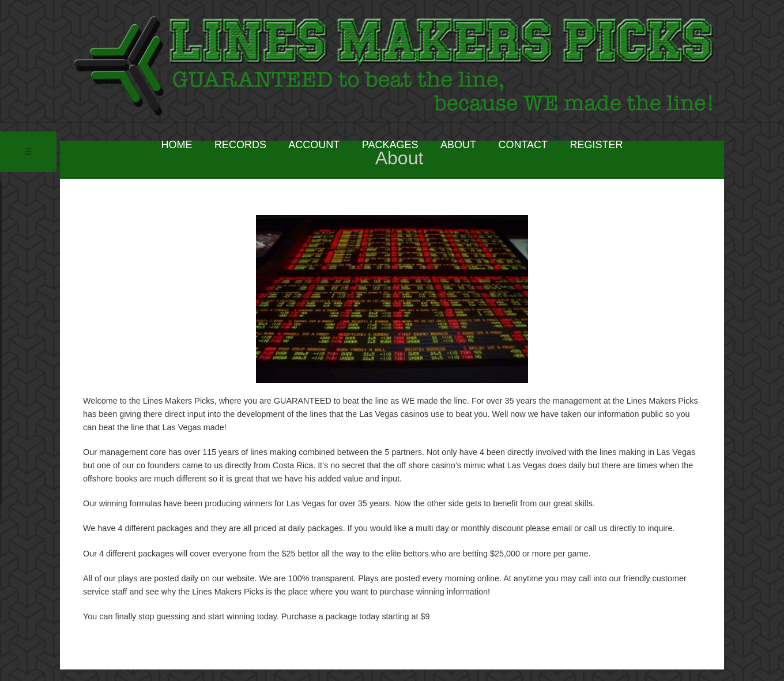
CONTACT (523, 145)
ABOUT (458, 145)
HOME (176, 145)
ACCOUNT (314, 145)
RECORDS (240, 145)
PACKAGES (390, 145)
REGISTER (597, 145)
